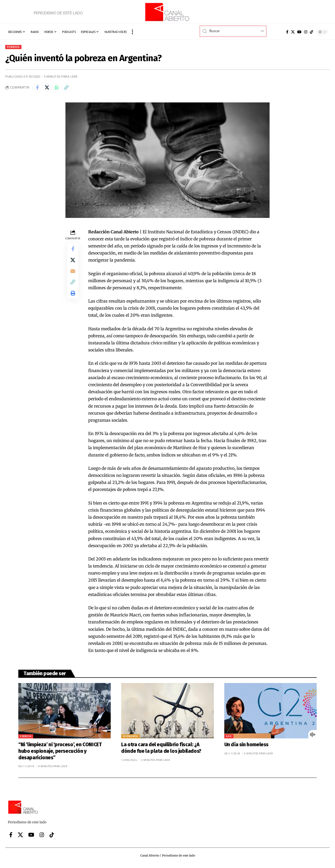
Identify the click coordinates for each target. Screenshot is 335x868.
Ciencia (26, 738)
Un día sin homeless (246, 747)
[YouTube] (299, 32)
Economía (130, 738)
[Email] (73, 277)
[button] (132, 32)
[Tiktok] (311, 32)
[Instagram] (306, 32)
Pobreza (15, 47)
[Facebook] (287, 32)
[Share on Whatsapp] (60, 89)
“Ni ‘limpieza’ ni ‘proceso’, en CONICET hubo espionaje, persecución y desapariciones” (60, 753)
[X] (293, 32)
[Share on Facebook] (38, 89)
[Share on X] (49, 89)
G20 (229, 738)
